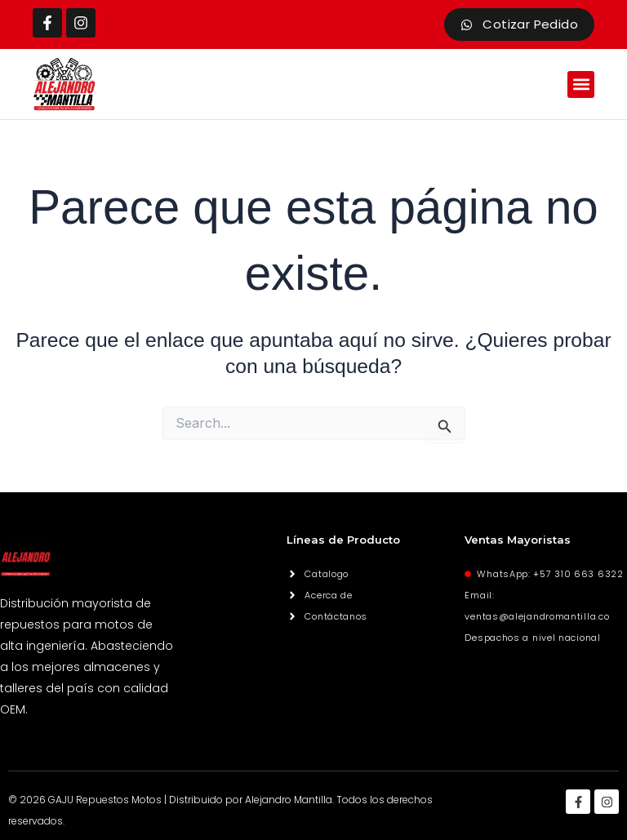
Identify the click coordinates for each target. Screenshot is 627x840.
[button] (581, 84)
